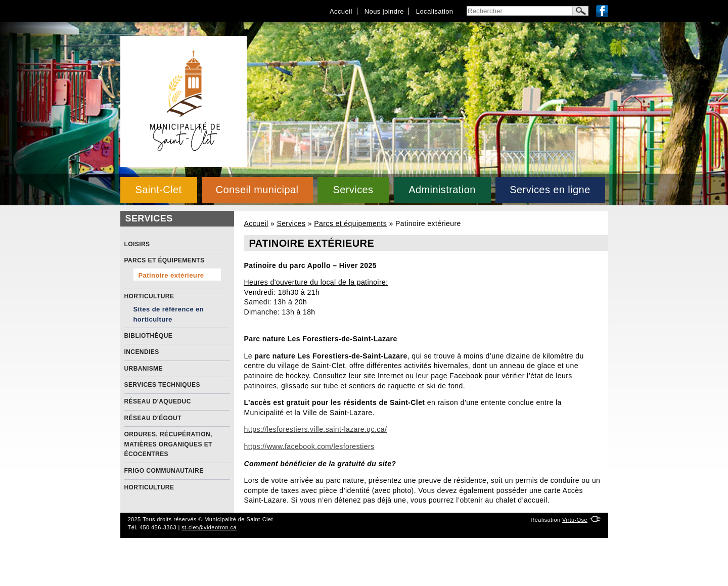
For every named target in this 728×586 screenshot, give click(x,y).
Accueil (341, 11)
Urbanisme (144, 369)
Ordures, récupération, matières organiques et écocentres (168, 444)
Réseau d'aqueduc (158, 401)
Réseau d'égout (153, 418)
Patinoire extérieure (171, 275)
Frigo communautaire (164, 471)
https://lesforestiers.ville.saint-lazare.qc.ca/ (316, 429)
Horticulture (149, 296)
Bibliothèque (149, 336)
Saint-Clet (158, 190)
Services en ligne (550, 190)
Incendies (142, 352)
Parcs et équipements (350, 223)
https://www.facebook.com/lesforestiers (309, 446)
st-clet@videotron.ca (209, 527)
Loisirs (137, 244)
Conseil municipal (257, 190)
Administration (442, 190)
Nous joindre (384, 11)
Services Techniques (162, 385)
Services (353, 190)
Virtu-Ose (575, 520)
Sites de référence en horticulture (169, 314)
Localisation (435, 11)
